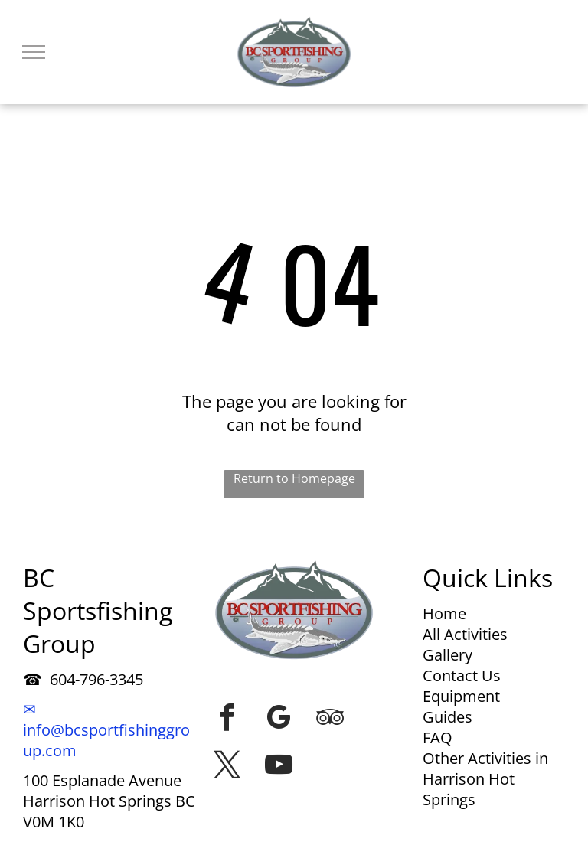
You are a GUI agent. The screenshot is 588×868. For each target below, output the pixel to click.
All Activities (465, 634)
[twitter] (227, 765)
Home (444, 613)
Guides (448, 717)
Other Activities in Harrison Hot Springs (485, 779)
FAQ (438, 737)
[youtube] (279, 765)
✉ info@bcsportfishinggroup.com (106, 730)
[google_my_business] (279, 717)
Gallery (448, 655)
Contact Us (462, 675)
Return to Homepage (294, 478)
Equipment (461, 696)
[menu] (34, 52)
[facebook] (227, 717)
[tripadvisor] (330, 717)
